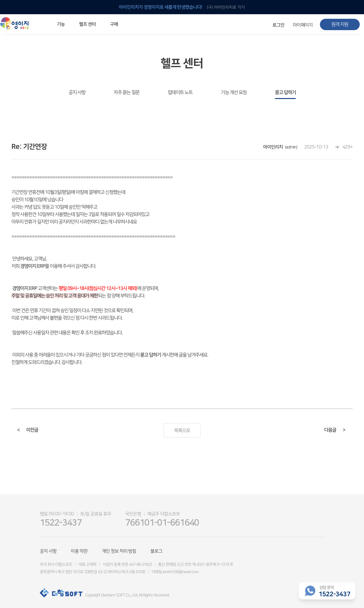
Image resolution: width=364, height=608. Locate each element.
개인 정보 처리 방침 (119, 551)
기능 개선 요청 (234, 92)
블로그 (156, 551)
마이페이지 (303, 25)
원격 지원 (340, 24)
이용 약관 (79, 551)
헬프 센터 (87, 24)
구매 (114, 24)
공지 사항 (77, 92)
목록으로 (182, 431)
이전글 (28, 430)
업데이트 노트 (180, 92)
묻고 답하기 (285, 92)
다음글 (335, 430)
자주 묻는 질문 (127, 92)
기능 (61, 24)
